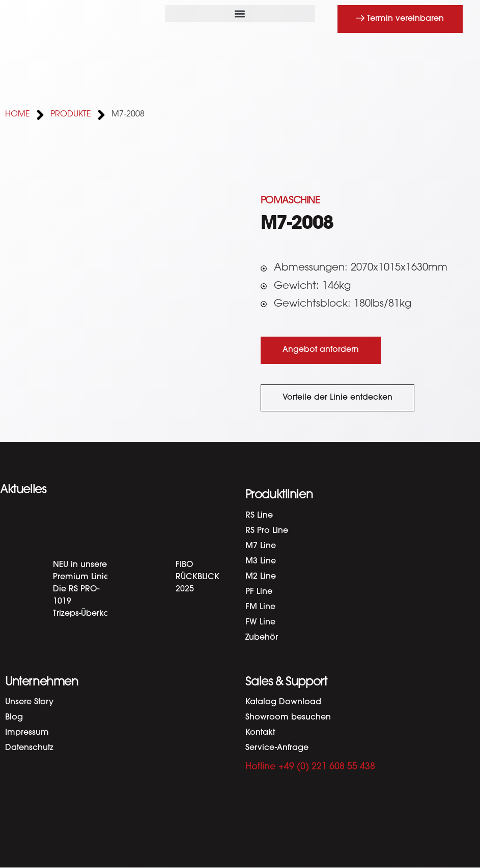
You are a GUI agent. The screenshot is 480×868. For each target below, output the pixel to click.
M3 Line (261, 561)
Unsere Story (29, 702)
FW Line (260, 622)
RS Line (259, 516)
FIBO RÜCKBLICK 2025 (197, 577)
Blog (14, 717)
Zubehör (262, 638)
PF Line (259, 592)
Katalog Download (283, 702)
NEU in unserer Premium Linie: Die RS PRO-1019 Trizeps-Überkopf (85, 589)
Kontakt (260, 733)
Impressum (27, 733)
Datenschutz (29, 748)
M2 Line (261, 577)
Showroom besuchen (288, 717)
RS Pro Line (267, 531)
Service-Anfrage (277, 748)
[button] (240, 13)
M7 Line (261, 546)
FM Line (260, 607)
